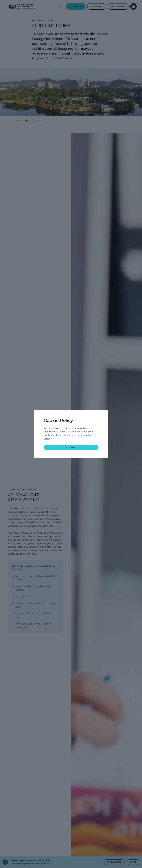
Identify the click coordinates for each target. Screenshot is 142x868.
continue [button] (71, 447)
